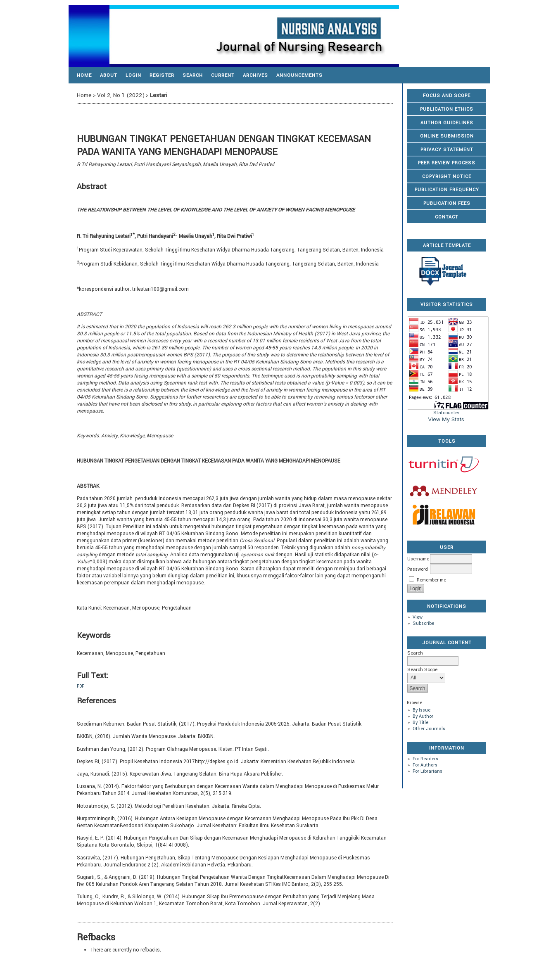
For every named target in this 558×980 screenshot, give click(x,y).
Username (418, 559)
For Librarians (427, 771)
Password (418, 569)
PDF (81, 686)
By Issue (421, 710)
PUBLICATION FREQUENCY (447, 190)
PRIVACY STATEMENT (447, 150)
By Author (423, 716)
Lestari (158, 95)
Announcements (299, 75)
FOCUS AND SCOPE (447, 96)
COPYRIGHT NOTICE (447, 177)
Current (223, 75)
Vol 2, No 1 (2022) (121, 95)
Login (133, 75)
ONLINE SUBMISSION (447, 136)
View (418, 617)
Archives (255, 75)
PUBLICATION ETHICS (447, 109)
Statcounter (446, 413)
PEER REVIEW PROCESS (447, 163)
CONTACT (447, 217)
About (109, 75)
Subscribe (423, 623)
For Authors (425, 765)
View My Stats (446, 419)
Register (162, 75)
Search (193, 75)
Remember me (431, 580)
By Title (420, 723)
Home (84, 75)
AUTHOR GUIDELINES (447, 123)
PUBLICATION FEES (447, 203)
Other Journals (429, 729)
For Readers (425, 759)
